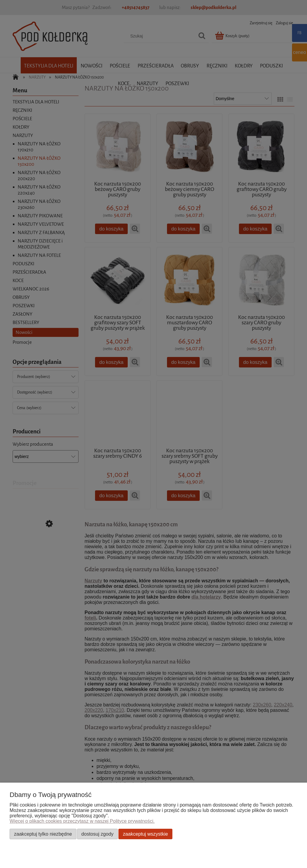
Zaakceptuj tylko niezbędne (43, 834)
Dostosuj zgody (97, 834)
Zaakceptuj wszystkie (145, 834)
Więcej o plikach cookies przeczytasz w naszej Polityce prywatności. (82, 821)
